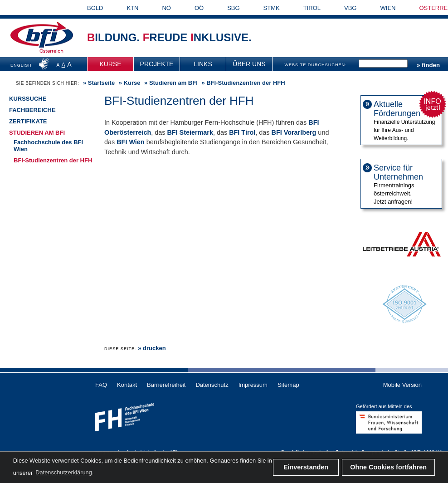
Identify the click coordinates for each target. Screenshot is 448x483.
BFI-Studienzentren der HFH (53, 160)
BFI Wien (130, 142)
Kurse (110, 64)
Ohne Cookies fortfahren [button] (388, 467)
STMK (272, 8)
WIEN (388, 8)
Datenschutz (212, 385)
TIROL (312, 8)
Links (203, 64)
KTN (132, 8)
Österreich (51, 51)
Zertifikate (28, 121)
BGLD (95, 8)
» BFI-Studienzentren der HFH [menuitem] (243, 83)
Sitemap (288, 385)
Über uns (249, 64)
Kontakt (127, 385)
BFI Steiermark (190, 132)
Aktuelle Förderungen (397, 109)
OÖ (199, 8)
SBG (233, 8)
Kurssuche (28, 99)
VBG (350, 8)
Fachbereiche (32, 110)
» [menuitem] (98, 83)
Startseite (101, 83)
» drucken (152, 348)
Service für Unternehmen (398, 172)
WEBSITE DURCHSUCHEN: (315, 65)
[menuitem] (111, 64)
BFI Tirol (242, 132)
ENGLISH (21, 65)
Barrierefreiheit (166, 385)
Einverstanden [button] (306, 467)
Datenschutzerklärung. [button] (64, 472)
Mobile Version (402, 385)
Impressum (253, 385)
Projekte (157, 64)
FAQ (101, 385)
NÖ (166, 8)
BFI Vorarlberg (294, 132)
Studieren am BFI (37, 133)
